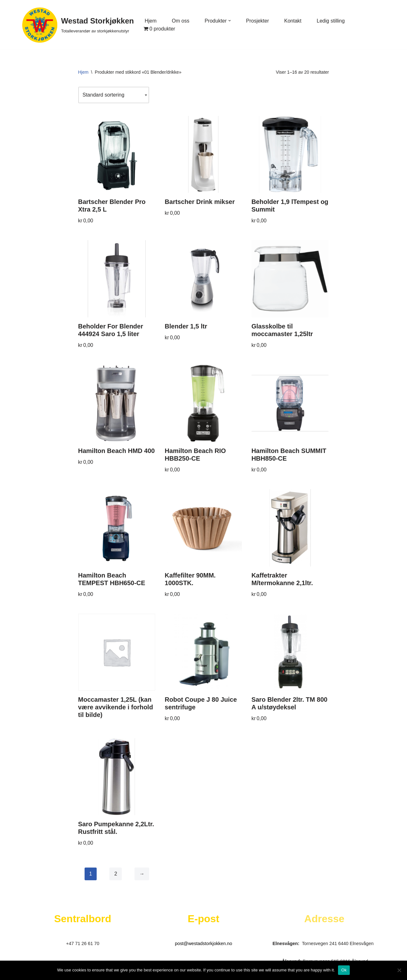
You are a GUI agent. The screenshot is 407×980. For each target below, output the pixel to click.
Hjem (151, 21)
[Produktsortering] (114, 95)
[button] (230, 21)
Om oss (180, 21)
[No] (399, 970)
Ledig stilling (331, 21)
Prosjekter (258, 21)
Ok (344, 970)
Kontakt (293, 21)
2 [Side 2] (116, 874)
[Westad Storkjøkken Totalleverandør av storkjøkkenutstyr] (78, 25)
